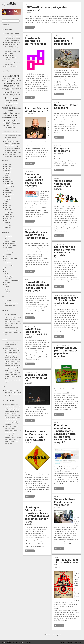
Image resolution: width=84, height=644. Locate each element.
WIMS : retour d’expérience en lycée (13, 138)
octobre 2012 (8, 215)
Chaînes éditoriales (10, 245)
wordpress (8, 292)
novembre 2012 (9, 213)
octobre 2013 (8, 192)
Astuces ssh (8, 61)
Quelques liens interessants (63, 149)
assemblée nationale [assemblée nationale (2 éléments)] (8, 80)
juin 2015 (7, 176)
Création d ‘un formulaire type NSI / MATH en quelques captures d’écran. (12, 35)
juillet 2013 (8, 198)
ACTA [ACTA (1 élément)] (5, 76)
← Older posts (47, 635)
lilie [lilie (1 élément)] (17, 90)
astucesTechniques (10, 244)
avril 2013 (7, 204)
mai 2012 (7, 222)
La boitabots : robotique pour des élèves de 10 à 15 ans (12, 428)
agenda (7, 238)
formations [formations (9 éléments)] (14, 86)
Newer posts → (58, 635)
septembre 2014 (9, 187)
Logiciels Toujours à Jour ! (12, 42)
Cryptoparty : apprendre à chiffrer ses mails (36, 41)
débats (7, 251)
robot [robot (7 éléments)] (15, 105)
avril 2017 (7, 174)
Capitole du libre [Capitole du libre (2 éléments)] (8, 82)
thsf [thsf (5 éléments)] (18, 120)
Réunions (7, 282)
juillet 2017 (8, 172)
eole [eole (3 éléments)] (18, 84)
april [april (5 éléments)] (8, 76)
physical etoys (9, 277)
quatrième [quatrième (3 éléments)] (9, 105)
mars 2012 (8, 226)
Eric (6, 141)
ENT (6, 260)
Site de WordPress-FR (11, 306)
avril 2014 (7, 189)
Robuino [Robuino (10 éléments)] (17, 108)
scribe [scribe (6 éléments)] (15, 115)
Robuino (7, 286)
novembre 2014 (9, 183)
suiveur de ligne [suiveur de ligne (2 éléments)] (16, 118)
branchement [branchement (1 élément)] (18, 80)
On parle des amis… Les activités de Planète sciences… (37, 235)
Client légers (8, 247)
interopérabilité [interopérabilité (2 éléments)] (16, 88)
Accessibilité (8, 236)
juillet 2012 (8, 218)
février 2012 (8, 228)
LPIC (6, 271)
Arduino (7, 240)
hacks (6, 264)
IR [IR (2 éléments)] (8, 90)
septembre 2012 (9, 217)
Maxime (7, 147)
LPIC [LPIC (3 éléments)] (18, 92)
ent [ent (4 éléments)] (15, 84)
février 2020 (8, 168)
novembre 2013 (9, 191)
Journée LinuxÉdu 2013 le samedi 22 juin (36, 378)
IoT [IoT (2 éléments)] (6, 90)
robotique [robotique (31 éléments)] (7, 108)
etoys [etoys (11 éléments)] (7, 86)
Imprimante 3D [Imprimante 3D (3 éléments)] (7, 88)
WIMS (6, 290)
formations (8, 262)
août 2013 (7, 196)
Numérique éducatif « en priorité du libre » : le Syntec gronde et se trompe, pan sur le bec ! (37, 514)
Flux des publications (11, 302)
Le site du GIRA (9, 371)
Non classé (8, 275)
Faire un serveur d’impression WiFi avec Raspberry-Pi (11, 57)
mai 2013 (7, 202)
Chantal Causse (9, 136)
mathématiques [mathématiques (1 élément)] (6, 94)
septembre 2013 (9, 194)
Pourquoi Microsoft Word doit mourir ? (37, 110)
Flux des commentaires (11, 304)
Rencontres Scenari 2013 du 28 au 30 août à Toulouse (66, 300)
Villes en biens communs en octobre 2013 (63, 184)
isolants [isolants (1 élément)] (14, 90)
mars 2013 (8, 205)
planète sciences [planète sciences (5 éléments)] (11, 103)
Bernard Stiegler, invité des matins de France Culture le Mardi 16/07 (37, 286)
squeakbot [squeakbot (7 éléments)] (7, 118)
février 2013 (8, 207)
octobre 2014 (8, 185)
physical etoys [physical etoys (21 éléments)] (11, 98)
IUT (6, 269)
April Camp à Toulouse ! (11, 67)
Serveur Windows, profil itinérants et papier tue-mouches (66, 352)
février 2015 (8, 179)
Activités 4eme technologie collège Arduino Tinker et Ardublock (13, 143)
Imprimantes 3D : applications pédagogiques (65, 41)
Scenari (7, 288)
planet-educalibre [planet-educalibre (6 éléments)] (11, 101)
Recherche (8, 279)
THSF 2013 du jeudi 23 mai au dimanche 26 (66, 562)
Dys (6, 257)
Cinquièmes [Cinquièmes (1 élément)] (17, 82)
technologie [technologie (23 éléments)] (10, 120)
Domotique (8, 255)
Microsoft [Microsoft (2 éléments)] (8, 96)
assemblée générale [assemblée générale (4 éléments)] (11, 78)
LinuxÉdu (9, 3)
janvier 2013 (8, 209)
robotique (7, 284)
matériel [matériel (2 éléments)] (18, 94)
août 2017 (7, 170)
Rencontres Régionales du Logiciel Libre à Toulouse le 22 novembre (34, 180)
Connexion (8, 300)
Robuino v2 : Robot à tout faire (66, 106)
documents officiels (10, 253)
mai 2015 (7, 178)
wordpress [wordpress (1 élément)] (17, 126)
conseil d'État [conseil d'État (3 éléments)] (9, 84)
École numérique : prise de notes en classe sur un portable (65, 251)
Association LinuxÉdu (11, 242)
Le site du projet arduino (12, 380)
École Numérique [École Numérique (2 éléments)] (11, 128)
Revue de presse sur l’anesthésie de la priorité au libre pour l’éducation (36, 436)
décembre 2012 (9, 211)
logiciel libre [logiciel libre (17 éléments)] (10, 92)
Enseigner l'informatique (12, 258)
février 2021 (8, 165)
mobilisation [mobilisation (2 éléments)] (14, 96)
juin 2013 (7, 200)
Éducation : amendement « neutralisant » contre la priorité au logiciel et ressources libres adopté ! (65, 434)
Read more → (30, 27)
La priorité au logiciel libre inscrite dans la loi (36, 332)
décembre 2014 (9, 181)
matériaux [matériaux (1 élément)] (13, 94)
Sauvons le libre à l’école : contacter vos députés (65, 502)
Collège (7, 249)
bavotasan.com (77, 642)
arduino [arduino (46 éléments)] (15, 76)
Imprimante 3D (9, 266)
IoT (6, 268)
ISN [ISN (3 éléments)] (10, 90)
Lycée (6, 273)
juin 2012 (7, 220)
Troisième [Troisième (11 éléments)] (7, 123)
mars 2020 (8, 166)
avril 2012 (7, 224)
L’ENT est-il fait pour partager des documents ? (46, 9)
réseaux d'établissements (12, 281)
